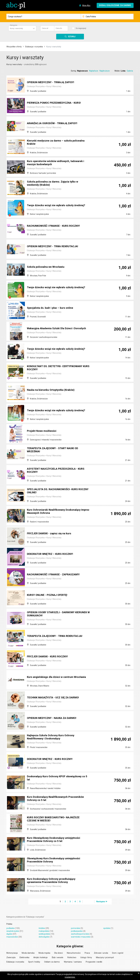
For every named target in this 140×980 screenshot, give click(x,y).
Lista (123, 71)
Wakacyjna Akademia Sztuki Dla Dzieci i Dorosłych (52, 327)
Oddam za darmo (52, 962)
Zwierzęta (11, 957)
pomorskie (76, 928)
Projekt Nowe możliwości (43, 431)
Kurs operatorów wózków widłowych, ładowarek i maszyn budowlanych (58, 163)
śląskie (9, 934)
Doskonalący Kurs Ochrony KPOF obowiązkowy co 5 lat (56, 778)
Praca (87, 953)
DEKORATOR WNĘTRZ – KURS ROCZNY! (52, 554)
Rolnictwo (72, 957)
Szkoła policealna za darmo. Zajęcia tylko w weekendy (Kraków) (54, 184)
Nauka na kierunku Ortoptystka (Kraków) (52, 390)
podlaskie (11, 928)
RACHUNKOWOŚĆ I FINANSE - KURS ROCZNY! (56, 226)
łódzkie (42, 928)
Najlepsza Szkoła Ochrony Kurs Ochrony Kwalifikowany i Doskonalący (52, 737)
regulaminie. (70, 977)
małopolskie (44, 931)
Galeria (130, 71)
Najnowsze (82, 71)
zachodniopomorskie (80, 934)
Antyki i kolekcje (40, 957)
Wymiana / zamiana (73, 962)
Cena (45, 28)
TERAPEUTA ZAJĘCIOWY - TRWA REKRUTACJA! (57, 636)
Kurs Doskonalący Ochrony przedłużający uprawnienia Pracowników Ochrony (53, 881)
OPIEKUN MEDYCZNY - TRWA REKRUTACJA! (55, 247)
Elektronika (24, 957)
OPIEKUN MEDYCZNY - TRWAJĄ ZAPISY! (53, 82)
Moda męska (44, 953)
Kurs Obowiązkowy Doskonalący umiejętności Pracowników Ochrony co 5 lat (56, 840)
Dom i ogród (118, 953)
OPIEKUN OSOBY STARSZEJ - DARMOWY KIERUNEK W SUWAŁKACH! (53, 614)
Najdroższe (105, 71)
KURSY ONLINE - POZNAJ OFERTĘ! (49, 595)
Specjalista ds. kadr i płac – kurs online (51, 308)
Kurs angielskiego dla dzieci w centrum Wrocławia (51, 676)
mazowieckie (12, 937)
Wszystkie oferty (14, 47)
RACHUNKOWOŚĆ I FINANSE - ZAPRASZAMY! (56, 575)
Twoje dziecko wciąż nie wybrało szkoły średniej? (58, 205)
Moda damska (28, 953)
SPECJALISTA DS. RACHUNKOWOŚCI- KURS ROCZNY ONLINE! (55, 491)
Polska (9, 924)
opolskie (107, 928)
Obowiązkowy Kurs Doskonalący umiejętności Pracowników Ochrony (56, 860)
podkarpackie (77, 931)
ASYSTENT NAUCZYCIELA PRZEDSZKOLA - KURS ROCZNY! (58, 471)
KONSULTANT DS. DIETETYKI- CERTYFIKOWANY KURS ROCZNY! (57, 368)
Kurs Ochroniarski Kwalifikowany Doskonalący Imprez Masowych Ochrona (56, 512)
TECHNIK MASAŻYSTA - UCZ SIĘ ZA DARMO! (55, 698)
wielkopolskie (44, 934)
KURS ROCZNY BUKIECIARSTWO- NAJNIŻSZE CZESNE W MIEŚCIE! (56, 819)
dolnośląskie (44, 937)
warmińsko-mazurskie (81, 937)
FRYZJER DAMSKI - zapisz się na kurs (51, 534)
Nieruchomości (74, 953)
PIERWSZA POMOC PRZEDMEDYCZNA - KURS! (56, 103)
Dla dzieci (59, 953)
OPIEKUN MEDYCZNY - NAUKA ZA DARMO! (54, 718)
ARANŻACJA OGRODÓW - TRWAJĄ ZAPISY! (55, 123)
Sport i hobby (34, 962)
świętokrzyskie (13, 931)
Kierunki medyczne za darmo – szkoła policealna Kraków (57, 143)
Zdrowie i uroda (101, 953)
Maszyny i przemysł (105, 957)
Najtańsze (94, 71)
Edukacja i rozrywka (34, 47)
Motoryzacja (12, 953)
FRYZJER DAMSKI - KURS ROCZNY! (49, 657)
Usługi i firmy (86, 957)
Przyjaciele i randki (94, 962)
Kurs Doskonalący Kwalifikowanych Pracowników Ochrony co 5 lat (58, 799)
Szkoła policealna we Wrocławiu (47, 267)
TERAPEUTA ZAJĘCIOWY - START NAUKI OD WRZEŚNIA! (55, 450)
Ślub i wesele (57, 957)
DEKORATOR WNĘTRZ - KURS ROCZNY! (52, 759)
